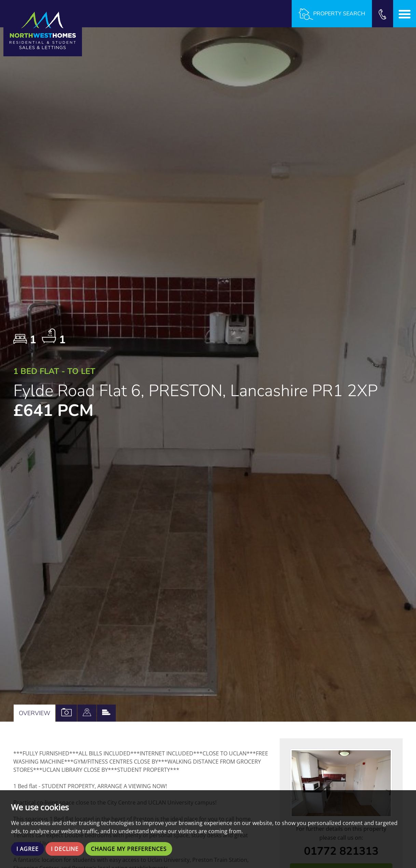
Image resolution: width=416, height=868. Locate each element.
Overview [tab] (34, 713)
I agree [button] (27, 849)
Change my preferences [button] (129, 849)
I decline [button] (65, 849)
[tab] (87, 713)
